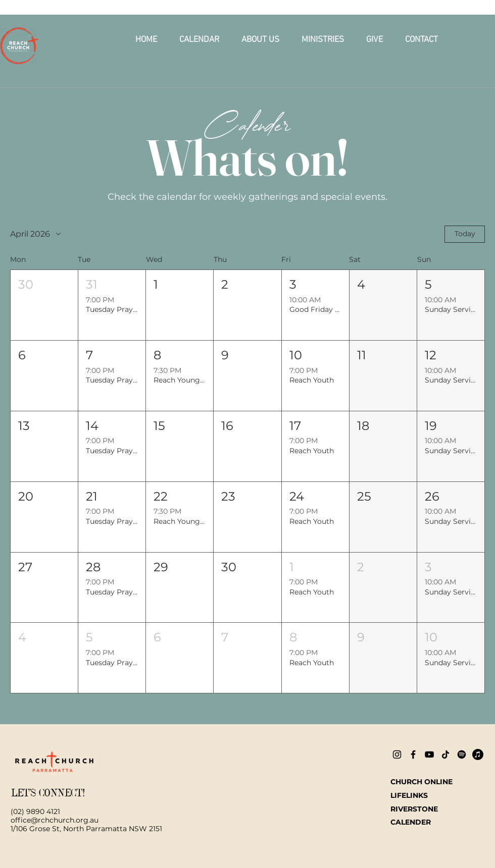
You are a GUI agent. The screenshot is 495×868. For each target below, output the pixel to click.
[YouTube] (429, 754)
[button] (260, 40)
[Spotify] (462, 754)
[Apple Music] (478, 754)
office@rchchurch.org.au (55, 820)
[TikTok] (445, 754)
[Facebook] (413, 754)
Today (465, 234)
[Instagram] (397, 754)
